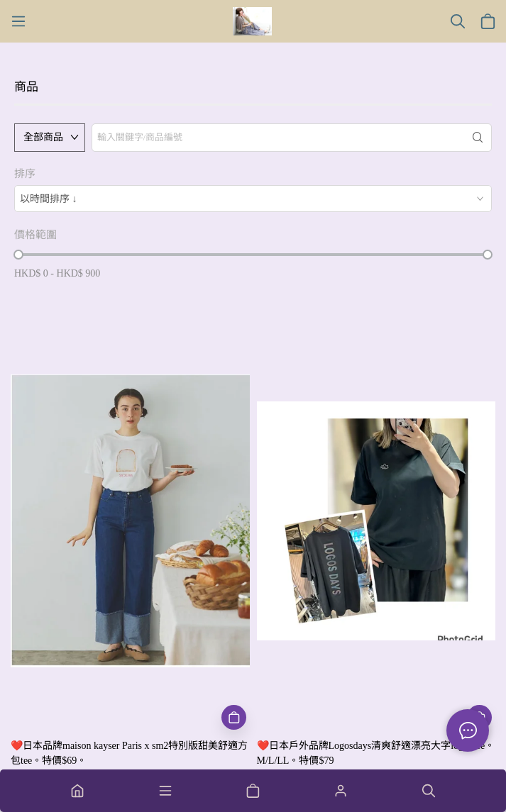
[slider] (18, 255)
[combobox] (253, 199)
